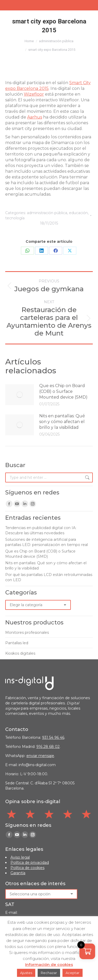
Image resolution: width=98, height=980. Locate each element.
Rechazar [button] (49, 973)
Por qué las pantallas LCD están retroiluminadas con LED (49, 577)
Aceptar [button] (73, 973)
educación (78, 213)
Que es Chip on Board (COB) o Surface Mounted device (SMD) (63, 391)
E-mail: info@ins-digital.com (30, 765)
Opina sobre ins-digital (33, 802)
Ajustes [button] (26, 973)
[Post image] (20, 395)
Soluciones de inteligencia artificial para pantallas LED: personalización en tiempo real (47, 542)
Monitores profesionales (27, 632)
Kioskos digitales (20, 653)
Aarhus (35, 117)
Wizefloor (34, 94)
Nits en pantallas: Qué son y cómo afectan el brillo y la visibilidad (62, 422)
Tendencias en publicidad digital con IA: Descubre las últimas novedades (41, 530)
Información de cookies (49, 965)
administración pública (47, 213)
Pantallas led (17, 643)
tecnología (15, 218)
